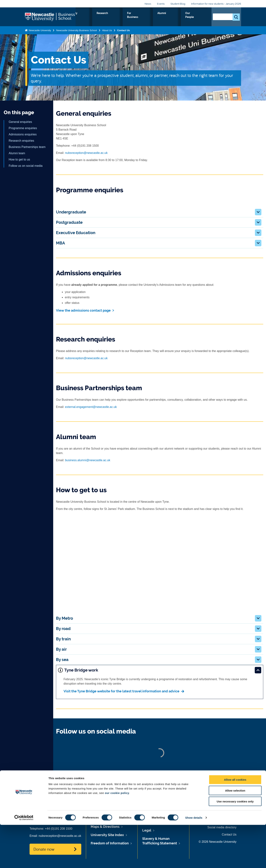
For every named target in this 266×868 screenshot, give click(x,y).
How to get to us (19, 159)
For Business (159, 17)
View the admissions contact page (83, 310)
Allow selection (235, 834)
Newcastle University (40, 30)
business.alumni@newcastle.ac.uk (88, 460)
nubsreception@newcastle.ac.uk (86, 153)
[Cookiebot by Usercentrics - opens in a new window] (24, 861)
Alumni (179, 17)
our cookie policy (117, 836)
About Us (92, 17)
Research (137, 17)
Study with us (115, 17)
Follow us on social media (26, 166)
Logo (50, 17)
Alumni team (17, 153)
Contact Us (123, 30)
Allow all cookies (235, 823)
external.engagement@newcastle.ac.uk (91, 407)
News (148, 4)
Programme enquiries (23, 128)
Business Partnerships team (27, 147)
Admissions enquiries (23, 134)
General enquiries (20, 122)
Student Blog (178, 4)
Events (161, 4)
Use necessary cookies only (235, 844)
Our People (198, 17)
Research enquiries (21, 141)
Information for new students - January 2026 (216, 4)
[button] (258, 212)
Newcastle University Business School (76, 30)
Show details (194, 861)
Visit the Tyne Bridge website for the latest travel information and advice (121, 691)
